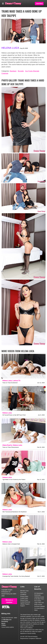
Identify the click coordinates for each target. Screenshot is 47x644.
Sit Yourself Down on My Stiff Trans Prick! (14, 415)
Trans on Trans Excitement (10, 383)
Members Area (24, 591)
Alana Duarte (7, 445)
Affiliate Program (25, 604)
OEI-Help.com (7, 620)
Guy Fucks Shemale (32, 71)
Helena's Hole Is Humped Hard (11, 544)
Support (22, 606)
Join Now (39, 4)
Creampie (5, 73)
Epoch (3, 623)
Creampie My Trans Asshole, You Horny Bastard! (16, 576)
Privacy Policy (24, 596)
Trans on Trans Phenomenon (11, 447)
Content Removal (25, 602)
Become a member (9, 601)
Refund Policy (24, 600)
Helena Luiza (10, 48)
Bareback (13, 71)
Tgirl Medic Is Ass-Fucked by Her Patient (14, 480)
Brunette (21, 71)
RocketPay (5, 621)
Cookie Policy (24, 598)
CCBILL (4, 625)
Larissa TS (16, 381)
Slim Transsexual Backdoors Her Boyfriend (14, 512)
